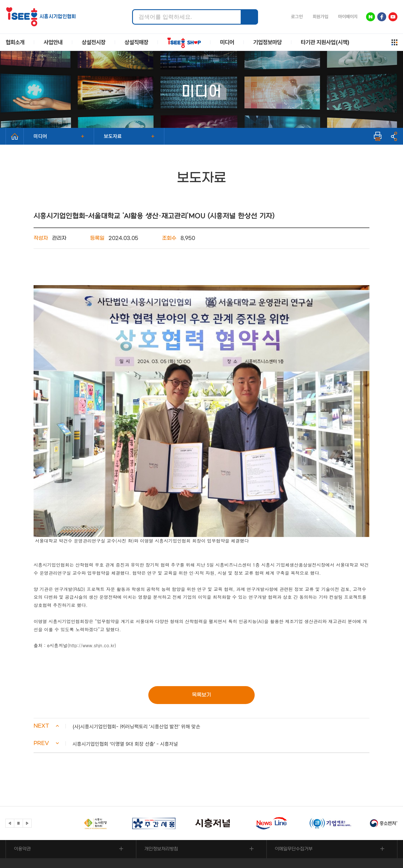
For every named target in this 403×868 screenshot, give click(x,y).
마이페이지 (348, 17)
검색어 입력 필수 (132, 9)
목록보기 (201, 643)
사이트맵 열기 (394, 42)
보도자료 (113, 136)
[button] (201, 675)
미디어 (40, 136)
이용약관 (23, 797)
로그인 (297, 17)
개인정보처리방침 (161, 797)
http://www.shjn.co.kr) (93, 593)
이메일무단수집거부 (294, 797)
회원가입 (320, 17)
